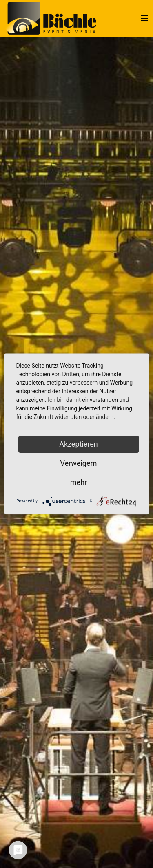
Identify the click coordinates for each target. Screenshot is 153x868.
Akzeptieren (79, 444)
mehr (79, 482)
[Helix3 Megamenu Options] (144, 18)
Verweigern (78, 463)
